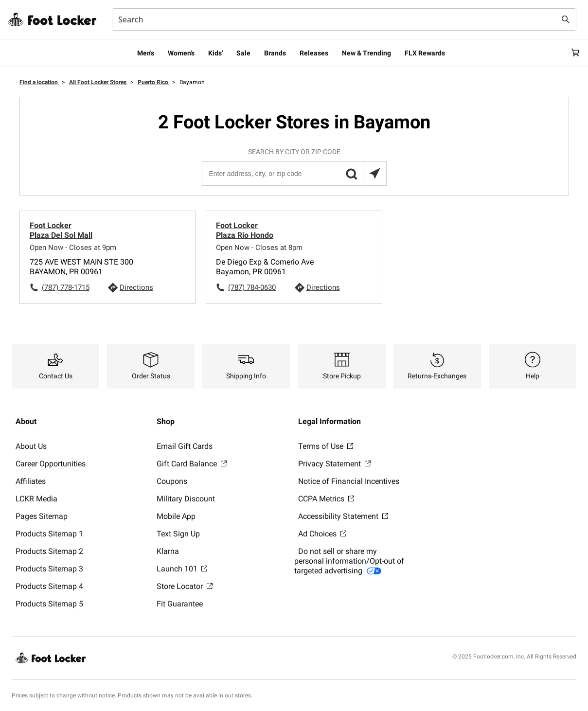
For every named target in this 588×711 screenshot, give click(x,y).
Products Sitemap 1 (49, 534)
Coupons (172, 481)
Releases (314, 53)
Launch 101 (182, 569)
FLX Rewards (425, 53)
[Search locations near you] (374, 174)
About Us (31, 446)
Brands (275, 53)
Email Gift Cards (185, 446)
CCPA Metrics (326, 499)
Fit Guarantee (180, 604)
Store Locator (185, 586)
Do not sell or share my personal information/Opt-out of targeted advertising (349, 561)
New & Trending (366, 53)
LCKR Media (36, 499)
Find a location (39, 82)
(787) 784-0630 (252, 287)
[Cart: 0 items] (572, 53)
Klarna (168, 551)
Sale (243, 53)
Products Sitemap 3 (49, 569)
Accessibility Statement (343, 516)
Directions (136, 287)
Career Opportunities (51, 464)
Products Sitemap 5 (49, 604)
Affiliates (31, 481)
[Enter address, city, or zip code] (294, 174)
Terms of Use (326, 446)
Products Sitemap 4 (49, 586)
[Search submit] (566, 19)
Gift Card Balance (192, 464)
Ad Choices (322, 534)
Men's (146, 53)
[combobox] (344, 19)
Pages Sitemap (42, 516)
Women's (181, 53)
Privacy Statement (334, 464)
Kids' (215, 53)
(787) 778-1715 (66, 287)
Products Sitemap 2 (49, 551)
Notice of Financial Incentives (349, 481)
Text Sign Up (178, 534)
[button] (351, 174)
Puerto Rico (154, 82)
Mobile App (176, 516)
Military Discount (186, 499)
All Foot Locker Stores (98, 82)
